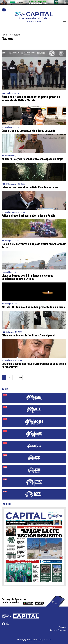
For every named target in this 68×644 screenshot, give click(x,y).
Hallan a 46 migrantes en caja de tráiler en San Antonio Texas (34, 245)
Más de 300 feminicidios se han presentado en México (33, 307)
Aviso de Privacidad (58, 630)
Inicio (5, 35)
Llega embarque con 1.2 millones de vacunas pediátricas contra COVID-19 (27, 277)
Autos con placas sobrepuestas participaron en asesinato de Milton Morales (31, 98)
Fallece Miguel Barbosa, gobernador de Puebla (29, 215)
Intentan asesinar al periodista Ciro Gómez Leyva (30, 187)
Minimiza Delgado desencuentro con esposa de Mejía (32, 159)
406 (20, 378)
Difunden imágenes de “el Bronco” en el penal (28, 335)
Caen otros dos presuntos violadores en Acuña (29, 130)
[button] (65, 22)
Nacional (6, 93)
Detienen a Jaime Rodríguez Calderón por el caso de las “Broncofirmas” (34, 365)
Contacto (63, 627)
